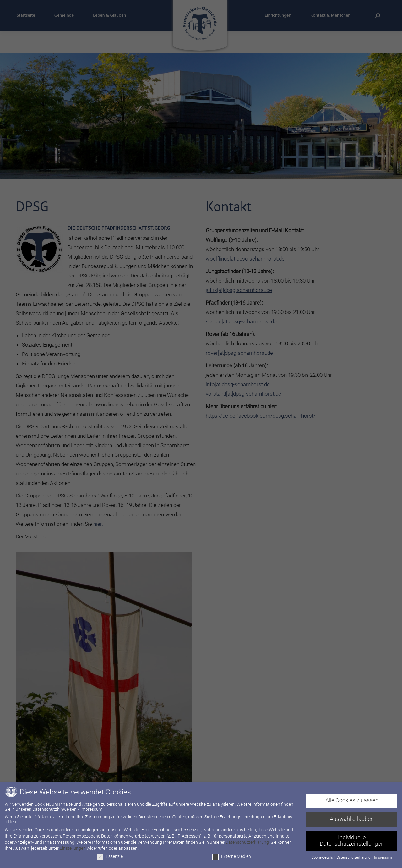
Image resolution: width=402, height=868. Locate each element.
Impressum (383, 857)
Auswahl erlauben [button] (352, 819)
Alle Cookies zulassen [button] (352, 800)
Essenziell (111, 856)
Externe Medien (232, 856)
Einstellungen (73, 848)
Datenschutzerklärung (247, 842)
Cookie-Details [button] (323, 857)
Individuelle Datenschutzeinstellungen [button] (352, 841)
